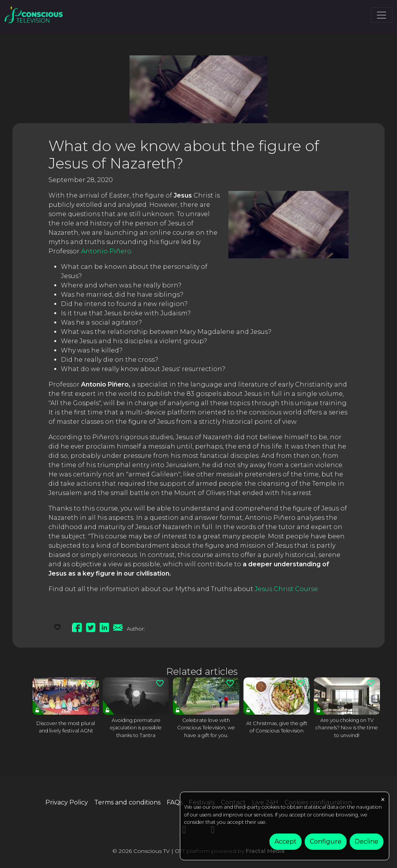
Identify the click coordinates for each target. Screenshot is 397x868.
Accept (286, 841)
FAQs (175, 802)
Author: (136, 629)
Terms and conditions (127, 802)
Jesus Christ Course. (287, 589)
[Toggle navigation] (381, 15)
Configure (326, 841)
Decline (367, 841)
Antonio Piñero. (107, 251)
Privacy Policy (67, 802)
